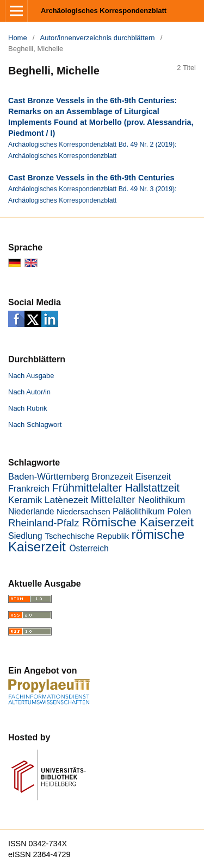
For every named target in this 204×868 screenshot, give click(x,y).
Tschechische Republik (87, 536)
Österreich (89, 548)
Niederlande (31, 511)
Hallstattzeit (152, 488)
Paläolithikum (139, 511)
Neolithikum (162, 500)
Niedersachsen (84, 512)
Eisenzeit (153, 476)
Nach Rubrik (28, 408)
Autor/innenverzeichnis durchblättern (98, 38)
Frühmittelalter (87, 488)
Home (18, 38)
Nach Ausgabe (31, 376)
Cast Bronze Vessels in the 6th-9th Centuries (91, 178)
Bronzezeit (112, 476)
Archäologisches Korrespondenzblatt (104, 11)
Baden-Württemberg (49, 477)
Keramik (25, 500)
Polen (179, 511)
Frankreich (29, 488)
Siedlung (25, 536)
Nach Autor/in (29, 392)
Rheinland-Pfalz (44, 523)
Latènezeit (66, 500)
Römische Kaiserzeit (138, 522)
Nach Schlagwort (35, 424)
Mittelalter (113, 499)
